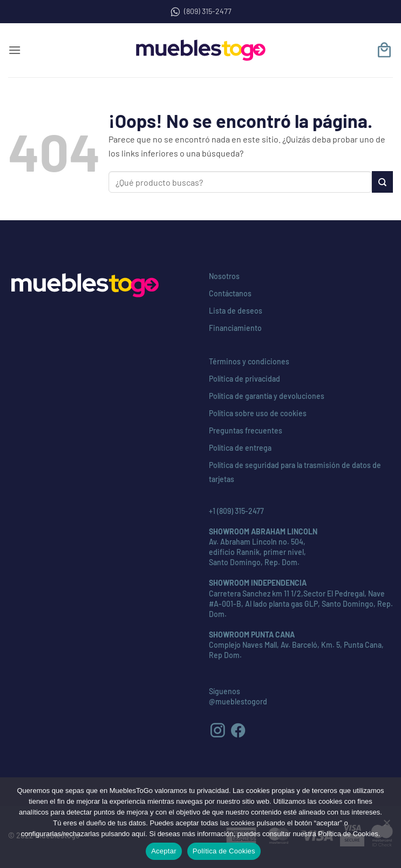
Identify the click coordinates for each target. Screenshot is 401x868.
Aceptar (164, 851)
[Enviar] (382, 182)
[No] (386, 826)
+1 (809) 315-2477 (236, 511)
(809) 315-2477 (201, 12)
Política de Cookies (224, 851)
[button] (15, 50)
